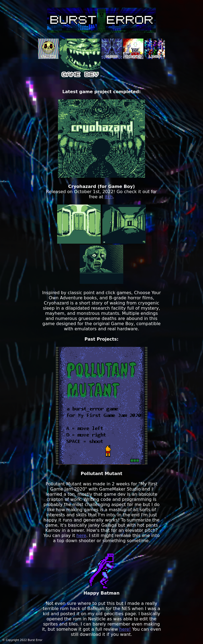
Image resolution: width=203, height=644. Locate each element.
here (81, 535)
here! (125, 629)
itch (109, 197)
